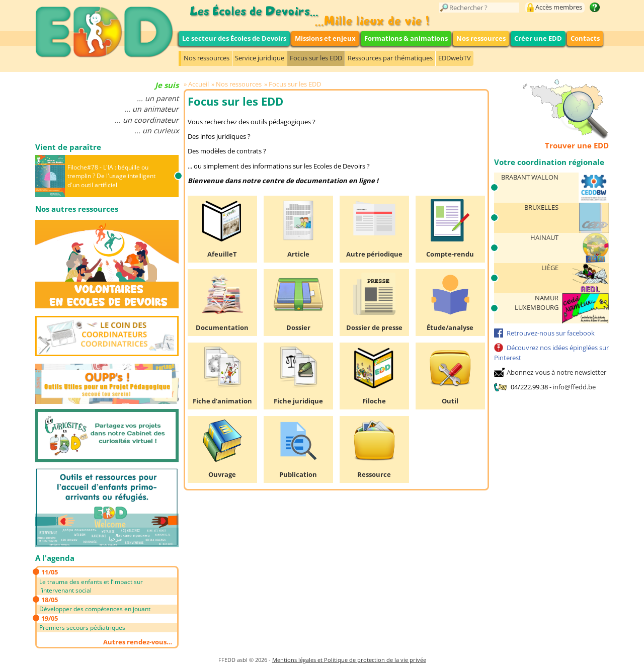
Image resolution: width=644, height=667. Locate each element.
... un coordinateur (147, 120)
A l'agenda (55, 558)
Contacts (585, 38)
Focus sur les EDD (316, 58)
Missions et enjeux (325, 38)
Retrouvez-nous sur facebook (551, 333)
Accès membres (559, 7)
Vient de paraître (68, 147)
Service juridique (260, 58)
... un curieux (156, 131)
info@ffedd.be (574, 387)
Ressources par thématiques (390, 58)
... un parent (158, 98)
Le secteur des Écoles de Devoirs (234, 38)
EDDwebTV (455, 58)
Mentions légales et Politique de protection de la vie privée (349, 660)
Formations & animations (406, 38)
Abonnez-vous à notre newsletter (556, 372)
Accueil (198, 84)
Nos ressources (481, 38)
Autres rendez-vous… (138, 642)
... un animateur (151, 109)
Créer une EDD (538, 38)
